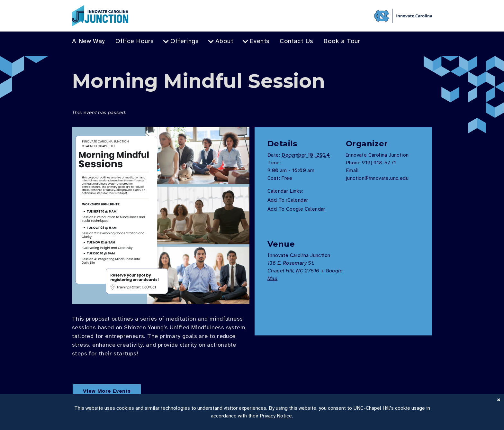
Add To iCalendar (288, 200)
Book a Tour (342, 41)
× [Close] (499, 399)
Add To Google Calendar (296, 209)
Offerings (184, 41)
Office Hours (135, 41)
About (224, 41)
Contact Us (296, 41)
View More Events (107, 391)
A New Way (89, 41)
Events (260, 41)
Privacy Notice (276, 416)
